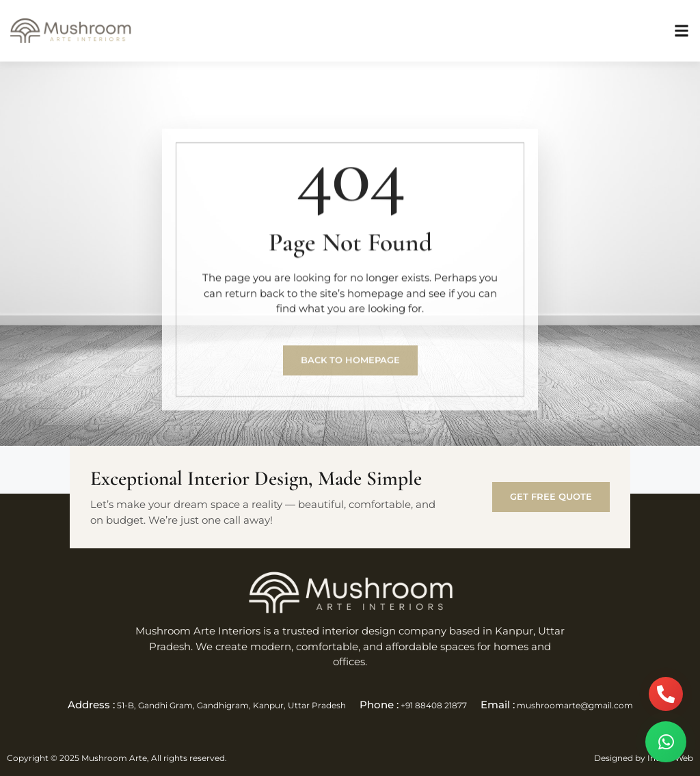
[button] (682, 31)
